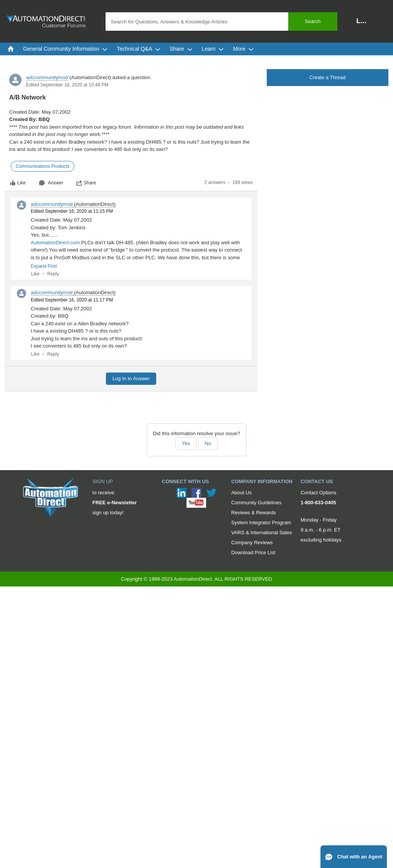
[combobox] (221, 22)
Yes (186, 443)
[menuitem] (11, 49)
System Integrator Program (261, 523)
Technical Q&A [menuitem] (139, 49)
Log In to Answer (131, 379)
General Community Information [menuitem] (65, 49)
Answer (51, 183)
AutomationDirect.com (55, 243)
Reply (53, 274)
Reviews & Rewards (253, 513)
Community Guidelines (256, 503)
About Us (241, 493)
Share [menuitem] (181, 49)
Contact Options (318, 493)
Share (86, 183)
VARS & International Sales (261, 533)
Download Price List (253, 552)
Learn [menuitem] (213, 49)
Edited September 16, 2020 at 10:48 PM (67, 85)
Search (313, 21)
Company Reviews (252, 542)
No (208, 443)
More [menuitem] (243, 49)
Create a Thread (327, 77)
